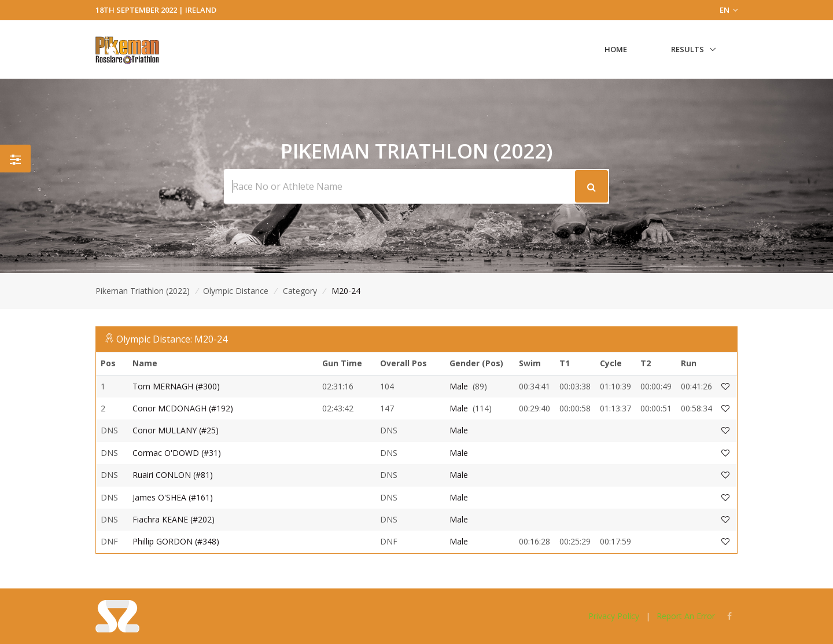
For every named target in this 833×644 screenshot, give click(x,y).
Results (688, 49)
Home (616, 49)
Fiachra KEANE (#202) (174, 519)
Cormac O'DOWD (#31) (177, 453)
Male (459, 386)
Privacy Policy (614, 616)
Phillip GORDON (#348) (176, 541)
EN (729, 10)
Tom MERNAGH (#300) (176, 386)
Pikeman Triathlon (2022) (143, 291)
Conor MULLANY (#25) (176, 430)
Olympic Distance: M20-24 (172, 339)
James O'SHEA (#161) (173, 497)
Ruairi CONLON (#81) (173, 475)
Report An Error (686, 616)
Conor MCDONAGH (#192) (183, 408)
